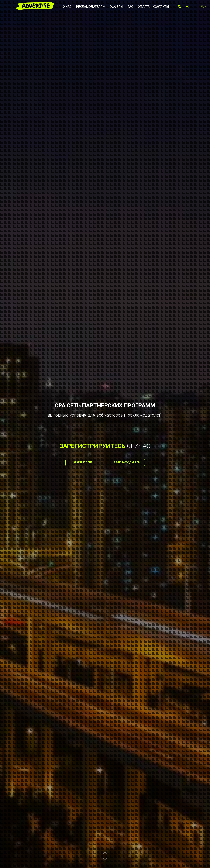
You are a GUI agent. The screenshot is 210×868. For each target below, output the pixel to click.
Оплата (144, 7)
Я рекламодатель (127, 463)
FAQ (131, 7)
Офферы (116, 7)
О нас (67, 7)
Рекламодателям (91, 7)
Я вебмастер (83, 463)
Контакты (161, 7)
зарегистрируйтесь (92, 446)
